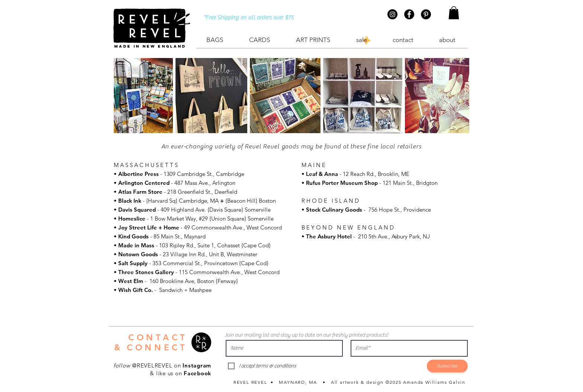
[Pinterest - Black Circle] (426, 14)
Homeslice (132, 219)
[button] (454, 13)
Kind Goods (133, 236)
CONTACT (158, 338)
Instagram (197, 365)
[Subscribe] (447, 366)
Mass (147, 245)
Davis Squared (137, 210)
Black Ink (131, 201)
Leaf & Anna (322, 174)
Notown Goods (138, 254)
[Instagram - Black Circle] (392, 14)
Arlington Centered (144, 183)
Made (126, 245)
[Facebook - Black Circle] (409, 14)
